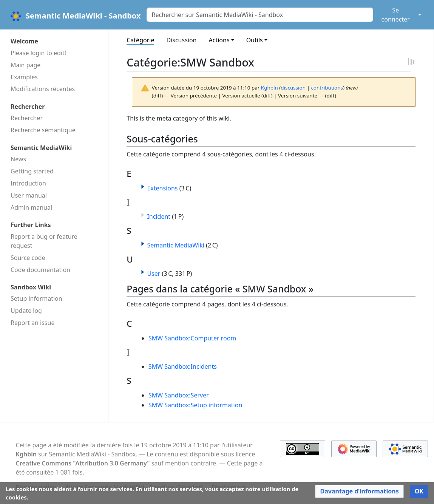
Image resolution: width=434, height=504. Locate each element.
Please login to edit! (38, 53)
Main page (25, 65)
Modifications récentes (43, 89)
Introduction (28, 183)
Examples (24, 77)
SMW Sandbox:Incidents (183, 366)
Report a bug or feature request (44, 241)
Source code (28, 258)
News (18, 159)
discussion (293, 88)
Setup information (36, 298)
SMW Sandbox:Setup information (195, 405)
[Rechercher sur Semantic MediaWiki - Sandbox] (260, 15)
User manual (29, 195)
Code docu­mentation (40, 270)
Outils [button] (255, 40)
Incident (159, 216)
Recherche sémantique (43, 130)
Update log (26, 311)
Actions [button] (219, 40)
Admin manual (31, 207)
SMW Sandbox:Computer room (192, 338)
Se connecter (396, 15)
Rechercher (27, 118)
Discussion (181, 40)
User (154, 274)
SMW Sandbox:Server (179, 395)
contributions (327, 88)
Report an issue (32, 323)
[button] (143, 187)
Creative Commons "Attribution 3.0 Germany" (83, 463)
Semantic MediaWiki (176, 245)
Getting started (32, 171)
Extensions (162, 188)
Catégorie (140, 40)
